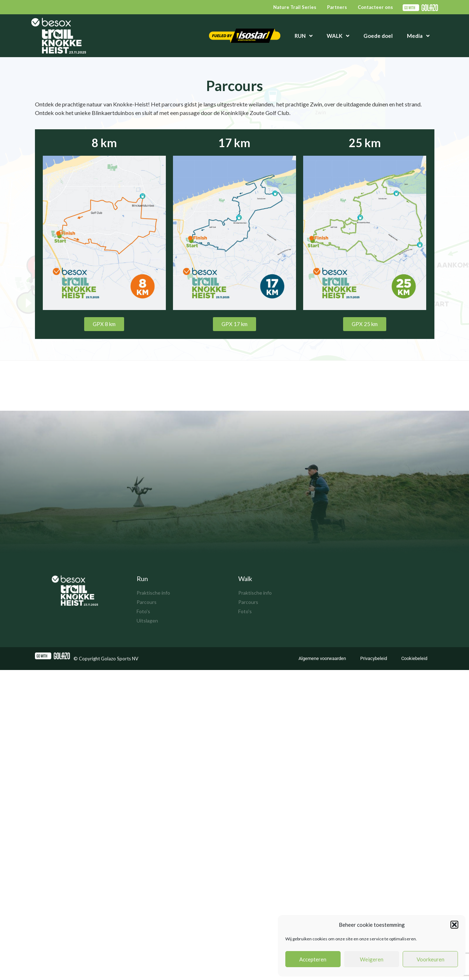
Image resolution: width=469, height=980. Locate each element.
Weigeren (372, 959)
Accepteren (313, 959)
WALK (338, 36)
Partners (337, 7)
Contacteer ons (375, 7)
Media (418, 36)
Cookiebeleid (414, 658)
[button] (454, 925)
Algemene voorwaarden (322, 658)
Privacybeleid (374, 658)
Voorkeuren (430, 959)
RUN (304, 36)
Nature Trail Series (295, 7)
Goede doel (378, 36)
